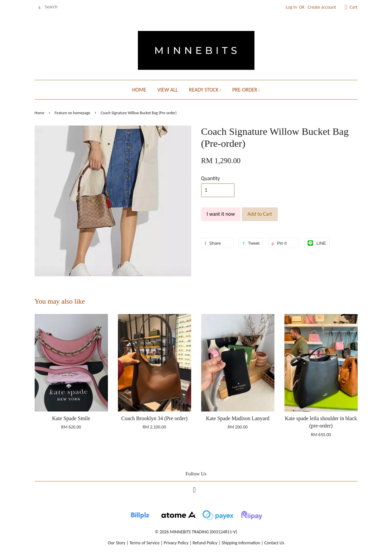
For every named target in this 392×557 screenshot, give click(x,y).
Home (39, 113)
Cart (354, 7)
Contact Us (274, 543)
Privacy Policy (176, 543)
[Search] (55, 7)
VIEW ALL (167, 90)
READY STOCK (205, 90)
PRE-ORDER (246, 90)
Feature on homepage (72, 113)
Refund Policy (205, 543)
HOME (139, 90)
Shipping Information (241, 543)
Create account (322, 7)
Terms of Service (145, 543)
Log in (291, 7)
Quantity (211, 178)
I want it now (221, 214)
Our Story (117, 543)
